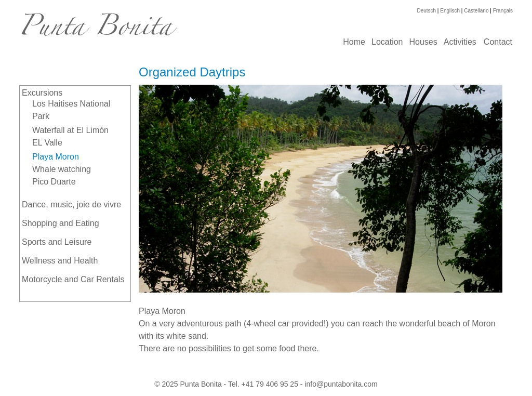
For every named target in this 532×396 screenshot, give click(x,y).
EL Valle (47, 143)
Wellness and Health (60, 261)
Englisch (450, 11)
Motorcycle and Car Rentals (73, 279)
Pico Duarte (54, 182)
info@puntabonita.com (341, 384)
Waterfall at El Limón (70, 130)
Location (387, 42)
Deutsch (426, 11)
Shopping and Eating (61, 223)
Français (503, 11)
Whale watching (62, 169)
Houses (423, 42)
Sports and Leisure (57, 242)
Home (354, 42)
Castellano (476, 11)
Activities (460, 42)
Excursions (42, 93)
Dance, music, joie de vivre (71, 204)
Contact (498, 42)
